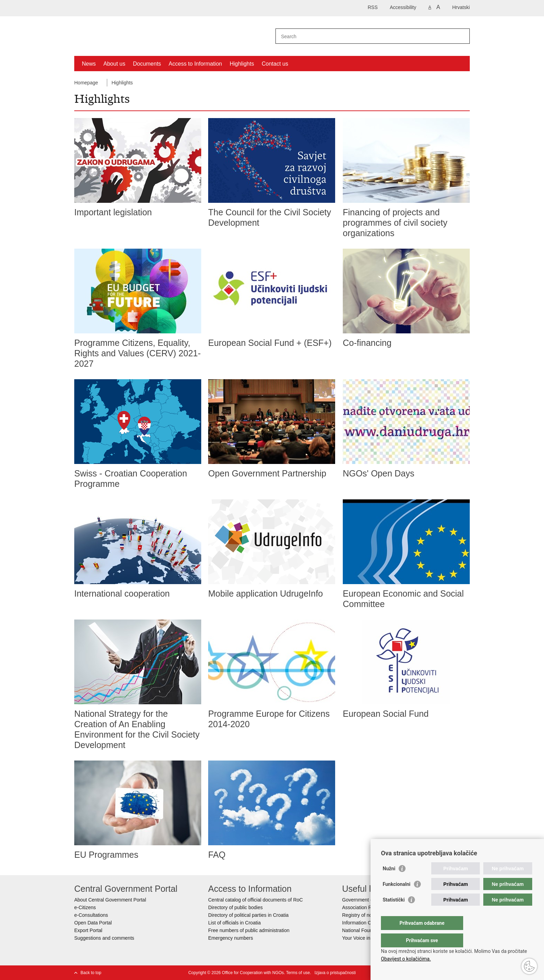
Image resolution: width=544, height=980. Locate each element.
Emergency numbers (231, 938)
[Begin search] (462, 36)
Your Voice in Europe (365, 938)
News (89, 64)
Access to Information (195, 64)
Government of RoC (364, 900)
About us (114, 64)
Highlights (242, 64)
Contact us (275, 64)
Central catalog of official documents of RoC (256, 900)
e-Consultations (91, 915)
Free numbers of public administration (249, 930)
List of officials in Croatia (234, 923)
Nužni (389, 882)
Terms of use (298, 973)
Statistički (394, 914)
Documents (147, 64)
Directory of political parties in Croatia (248, 915)
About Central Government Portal (110, 900)
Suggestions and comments (104, 938)
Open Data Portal (93, 923)
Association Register (364, 907)
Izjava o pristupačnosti (335, 973)
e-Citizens (85, 907)
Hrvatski (461, 7)
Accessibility (403, 7)
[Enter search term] (365, 36)
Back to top (91, 973)
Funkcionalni (397, 898)
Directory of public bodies (235, 907)
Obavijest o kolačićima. (406, 959)
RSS (373, 7)
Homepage (86, 83)
